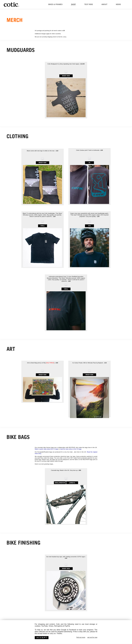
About (104, 4)
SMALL (42, 226)
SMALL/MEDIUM (60, 483)
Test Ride (89, 4)
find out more (81, 637)
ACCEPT (42, 638)
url (66, 72)
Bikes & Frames (55, 4)
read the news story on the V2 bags (71, 449)
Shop (73, 4)
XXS (89, 226)
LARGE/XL (72, 483)
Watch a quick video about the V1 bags (46, 449)
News (118, 4)
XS (90, 163)
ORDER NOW (66, 76)
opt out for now (92, 637)
